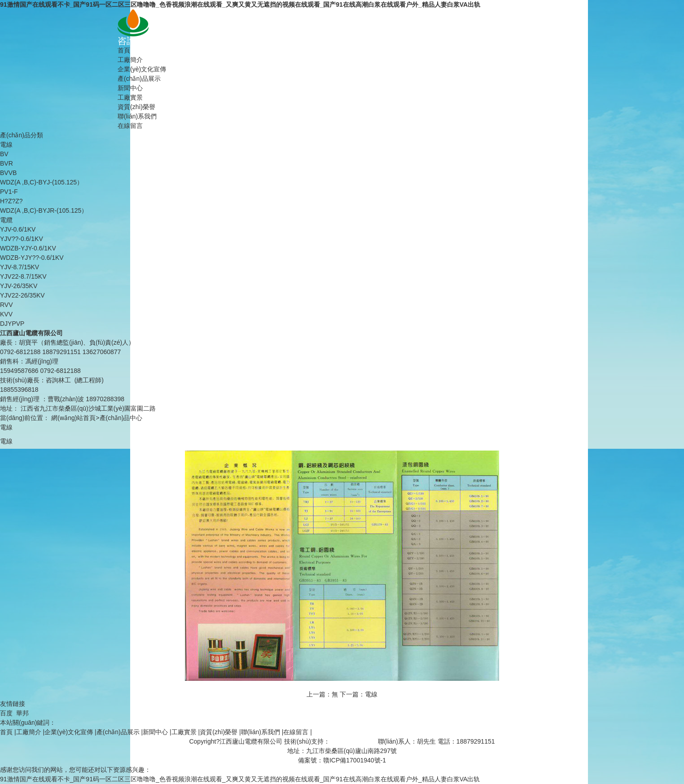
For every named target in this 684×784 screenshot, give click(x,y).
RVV (7, 305)
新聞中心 (130, 88)
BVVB (8, 173)
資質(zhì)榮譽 (136, 107)
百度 (6, 713)
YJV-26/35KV (19, 286)
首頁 (124, 50)
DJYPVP (12, 324)
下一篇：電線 (359, 694)
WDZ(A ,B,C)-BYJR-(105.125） (44, 210)
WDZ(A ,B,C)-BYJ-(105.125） (42, 182)
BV (4, 154)
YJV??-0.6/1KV (22, 239)
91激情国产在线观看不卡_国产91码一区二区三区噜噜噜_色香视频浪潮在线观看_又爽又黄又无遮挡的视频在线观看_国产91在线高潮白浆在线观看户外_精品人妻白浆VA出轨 (240, 4)
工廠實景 (130, 97)
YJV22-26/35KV (22, 295)
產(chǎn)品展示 (139, 79)
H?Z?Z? (11, 201)
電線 (6, 145)
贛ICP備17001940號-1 (355, 760)
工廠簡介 (130, 60)
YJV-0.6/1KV (18, 229)
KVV (6, 314)
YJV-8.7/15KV (20, 267)
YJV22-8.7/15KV (23, 276)
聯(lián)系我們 (137, 116)
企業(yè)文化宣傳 (142, 69)
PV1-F (9, 192)
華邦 (22, 713)
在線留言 (130, 126)
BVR (7, 163)
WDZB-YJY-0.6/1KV (28, 248)
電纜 (6, 220)
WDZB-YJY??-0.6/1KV (32, 258)
